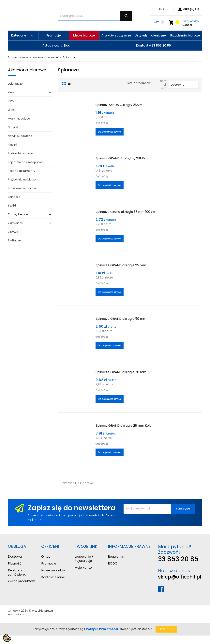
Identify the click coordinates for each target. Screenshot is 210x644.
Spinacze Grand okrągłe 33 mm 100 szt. (126, 212)
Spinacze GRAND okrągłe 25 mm (121, 265)
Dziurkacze (15, 84)
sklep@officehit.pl (180, 577)
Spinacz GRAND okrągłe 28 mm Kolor (124, 426)
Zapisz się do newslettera (71, 508)
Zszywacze (15, 223)
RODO (113, 563)
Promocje (49, 563)
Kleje (11, 92)
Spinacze (14, 197)
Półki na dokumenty (22, 171)
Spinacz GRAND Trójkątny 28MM (120, 158)
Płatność (15, 563)
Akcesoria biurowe (27, 70)
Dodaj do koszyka (109, 132)
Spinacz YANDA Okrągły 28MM (119, 105)
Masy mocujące (19, 119)
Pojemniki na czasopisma (25, 162)
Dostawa (15, 557)
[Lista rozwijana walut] (164, 9)
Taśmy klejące (18, 214)
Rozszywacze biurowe (23, 188)
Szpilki (12, 206)
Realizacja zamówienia (17, 572)
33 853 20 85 (178, 559)
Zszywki (13, 232)
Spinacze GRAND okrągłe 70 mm (121, 372)
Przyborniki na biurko (22, 179)
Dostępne (184, 85)
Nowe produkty (53, 570)
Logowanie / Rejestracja (84, 559)
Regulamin (116, 557)
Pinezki (12, 145)
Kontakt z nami (53, 577)
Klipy (11, 101)
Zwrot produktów (21, 581)
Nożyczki (14, 127)
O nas (46, 557)
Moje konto (83, 568)
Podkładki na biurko (21, 153)
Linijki (11, 110)
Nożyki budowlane (20, 136)
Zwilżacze (14, 240)
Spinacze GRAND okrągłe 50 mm (121, 319)
